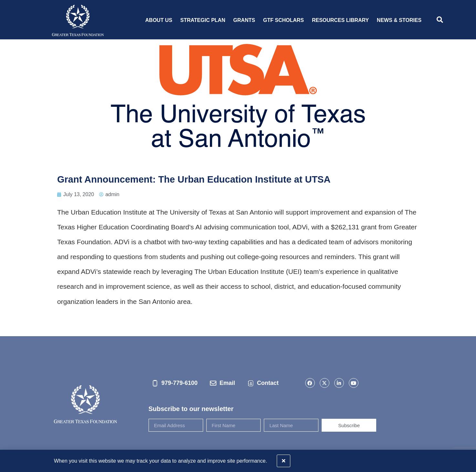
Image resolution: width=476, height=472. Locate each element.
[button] (467, 459)
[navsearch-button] (440, 20)
